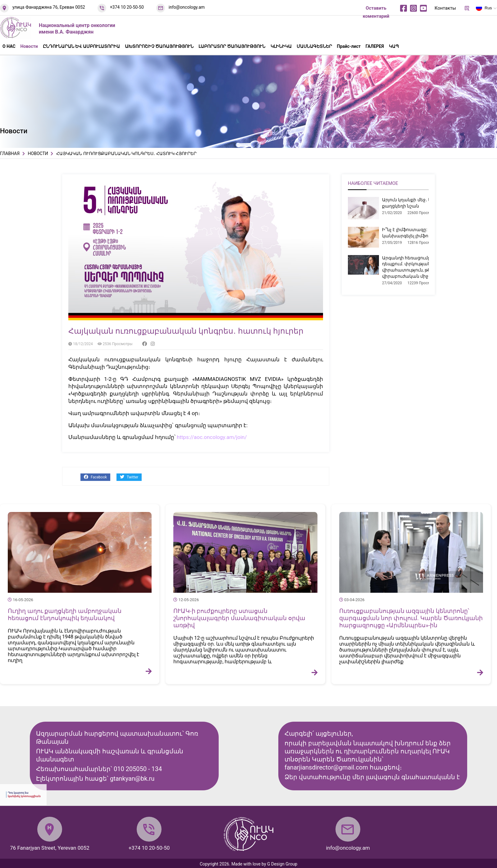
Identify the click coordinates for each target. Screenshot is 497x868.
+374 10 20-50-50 (127, 7)
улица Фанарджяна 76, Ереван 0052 (49, 7)
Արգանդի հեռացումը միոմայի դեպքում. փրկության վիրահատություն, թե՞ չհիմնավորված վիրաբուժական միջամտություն (426, 267)
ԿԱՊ (394, 46)
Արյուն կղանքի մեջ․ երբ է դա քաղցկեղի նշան (415, 203)
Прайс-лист (349, 46)
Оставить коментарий (376, 12)
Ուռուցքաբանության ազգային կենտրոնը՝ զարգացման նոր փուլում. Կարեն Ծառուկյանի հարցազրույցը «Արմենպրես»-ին (411, 618)
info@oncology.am (187, 7)
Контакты (445, 8)
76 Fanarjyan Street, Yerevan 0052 (50, 848)
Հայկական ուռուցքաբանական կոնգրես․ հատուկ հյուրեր (186, 331)
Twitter (129, 477)
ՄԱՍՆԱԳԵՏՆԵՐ (314, 46)
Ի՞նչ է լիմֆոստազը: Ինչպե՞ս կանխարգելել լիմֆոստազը (415, 233)
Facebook (95, 477)
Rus (484, 9)
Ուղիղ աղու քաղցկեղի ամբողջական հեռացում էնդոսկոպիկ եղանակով (65, 614)
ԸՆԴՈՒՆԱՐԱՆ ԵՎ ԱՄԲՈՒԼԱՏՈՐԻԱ (81, 46)
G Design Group (282, 864)
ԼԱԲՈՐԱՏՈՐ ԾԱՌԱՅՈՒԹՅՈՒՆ (232, 46)
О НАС (9, 46)
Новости (29, 46)
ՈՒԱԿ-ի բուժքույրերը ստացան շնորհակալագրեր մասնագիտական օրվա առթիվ (239, 618)
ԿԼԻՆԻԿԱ (281, 46)
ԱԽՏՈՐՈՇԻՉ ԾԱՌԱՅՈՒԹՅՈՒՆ (159, 46)
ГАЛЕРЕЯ (375, 46)
